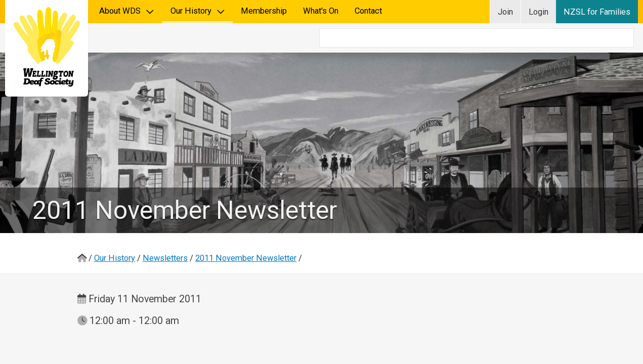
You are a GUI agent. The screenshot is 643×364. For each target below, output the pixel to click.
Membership (264, 11)
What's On (321, 11)
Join (505, 12)
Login (539, 12)
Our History (198, 11)
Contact (368, 11)
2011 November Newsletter (246, 229)
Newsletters (165, 229)
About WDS (127, 11)
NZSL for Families (597, 12)
